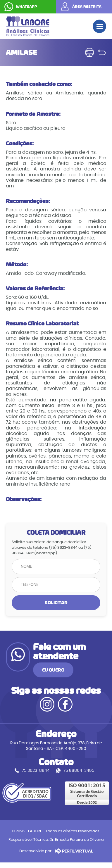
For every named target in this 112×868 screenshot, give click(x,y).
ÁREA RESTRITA (87, 7)
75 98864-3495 (79, 770)
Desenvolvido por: (56, 851)
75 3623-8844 (36, 770)
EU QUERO (53, 670)
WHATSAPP (27, 7)
